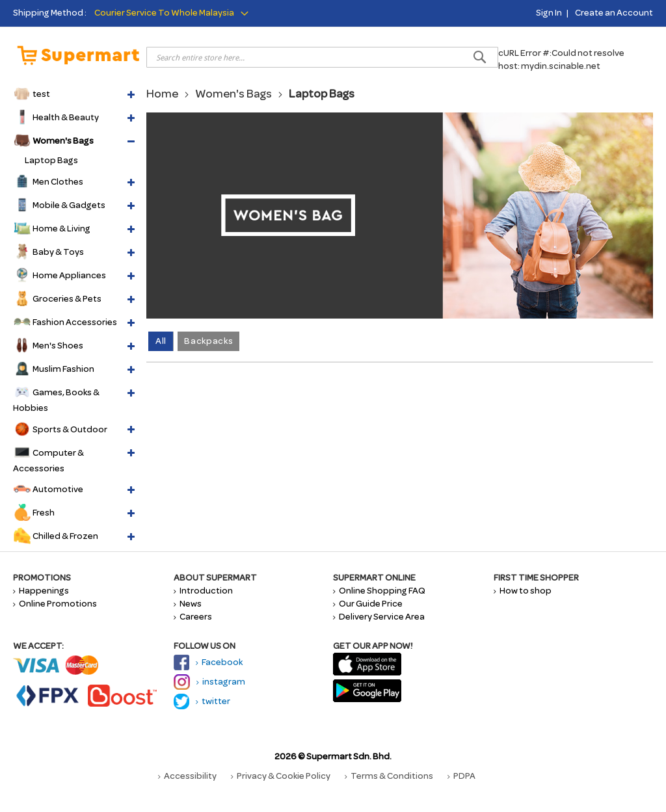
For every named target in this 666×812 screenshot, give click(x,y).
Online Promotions (55, 604)
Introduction (203, 591)
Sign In (549, 13)
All (161, 341)
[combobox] (322, 57)
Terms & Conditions (389, 776)
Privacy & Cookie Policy (281, 776)
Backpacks (208, 341)
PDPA (461, 776)
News (188, 604)
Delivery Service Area (379, 617)
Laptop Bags (51, 160)
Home (162, 94)
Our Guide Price (368, 604)
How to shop (523, 591)
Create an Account (614, 13)
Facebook (208, 662)
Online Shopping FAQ (379, 591)
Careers (193, 617)
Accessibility (187, 776)
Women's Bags (233, 94)
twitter (202, 701)
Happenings (41, 591)
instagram (209, 682)
